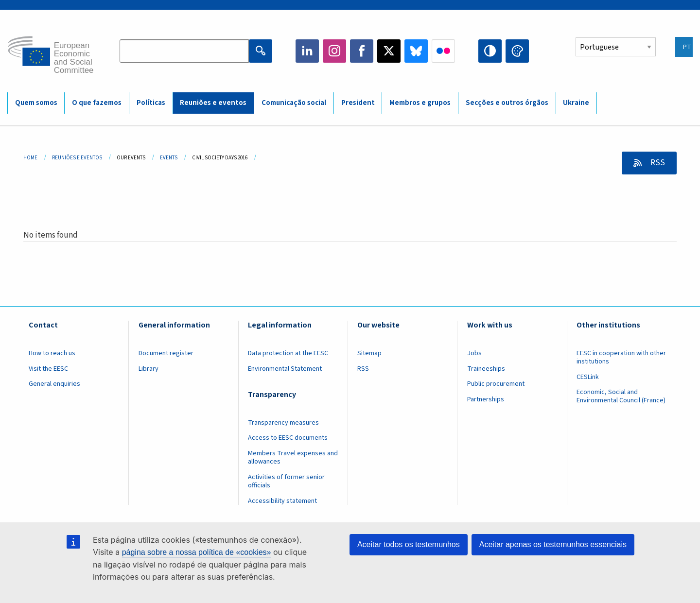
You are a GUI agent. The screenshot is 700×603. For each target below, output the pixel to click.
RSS (657, 163)
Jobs (474, 353)
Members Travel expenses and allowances (293, 457)
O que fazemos (97, 103)
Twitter (389, 51)
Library (149, 369)
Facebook (362, 51)
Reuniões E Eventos (77, 158)
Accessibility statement (282, 501)
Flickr (443, 51)
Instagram (334, 51)
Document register (166, 353)
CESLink (588, 377)
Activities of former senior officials (286, 481)
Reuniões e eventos (213, 103)
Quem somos (36, 103)
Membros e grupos (420, 103)
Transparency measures (283, 423)
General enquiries (54, 384)
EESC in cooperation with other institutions (621, 357)
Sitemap (369, 353)
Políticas (151, 103)
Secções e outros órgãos (507, 103)
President (358, 103)
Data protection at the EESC (288, 353)
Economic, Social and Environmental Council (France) (622, 396)
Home (30, 158)
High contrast (490, 51)
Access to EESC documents (288, 438)
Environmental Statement (285, 369)
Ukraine (576, 103)
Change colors (517, 51)
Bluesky (416, 51)
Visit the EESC (48, 369)
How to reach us (52, 353)
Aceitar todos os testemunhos (409, 544)
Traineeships (486, 369)
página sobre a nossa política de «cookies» (197, 552)
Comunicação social (294, 103)
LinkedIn (307, 51)
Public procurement (496, 384)
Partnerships (486, 399)
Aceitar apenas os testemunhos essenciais (553, 544)
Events (169, 158)
